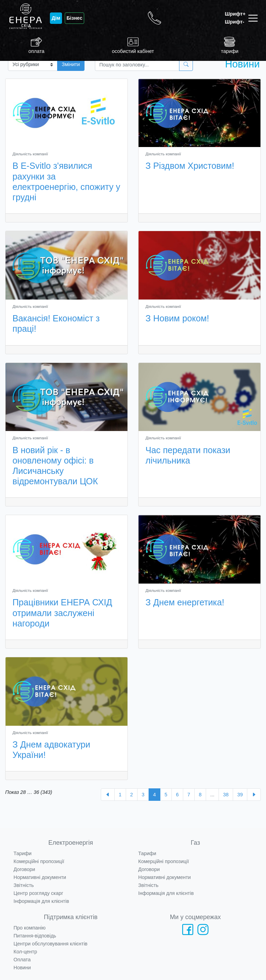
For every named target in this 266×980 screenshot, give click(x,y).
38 (226, 795)
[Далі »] (254, 795)
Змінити (71, 64)
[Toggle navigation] (254, 18)
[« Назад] (108, 795)
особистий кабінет (133, 45)
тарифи (230, 45)
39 (240, 795)
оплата (36, 45)
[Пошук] (137, 65)
